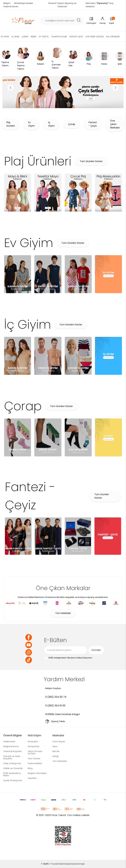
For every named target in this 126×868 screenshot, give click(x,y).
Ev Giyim (32, 124)
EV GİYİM (5, 37)
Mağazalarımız (11, 746)
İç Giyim (51, 124)
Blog (30, 768)
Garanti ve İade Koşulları (12, 757)
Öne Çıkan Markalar (115, 124)
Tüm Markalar (63, 613)
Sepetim (32, 778)
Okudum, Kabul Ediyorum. (68, 658)
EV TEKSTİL (44, 37)
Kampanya (34, 746)
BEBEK (34, 37)
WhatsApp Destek (24, 3)
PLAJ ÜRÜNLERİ (113, 37)
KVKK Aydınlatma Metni (12, 774)
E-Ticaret (53, 864)
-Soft (45, 864)
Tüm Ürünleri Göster (91, 161)
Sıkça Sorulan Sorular (35, 752)
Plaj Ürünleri (11, 124)
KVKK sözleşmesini (58, 658)
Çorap (72, 124)
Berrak (56, 751)
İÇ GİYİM (15, 37)
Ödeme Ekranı (11, 6)
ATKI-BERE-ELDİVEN (95, 37)
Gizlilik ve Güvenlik (13, 768)
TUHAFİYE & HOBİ (59, 37)
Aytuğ (55, 756)
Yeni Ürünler (34, 758)
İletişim (7, 3)
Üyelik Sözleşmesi (13, 780)
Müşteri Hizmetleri (37, 773)
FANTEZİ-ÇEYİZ (76, 37)
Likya (55, 746)
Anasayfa (33, 741)
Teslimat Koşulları (13, 751)
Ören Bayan (59, 741)
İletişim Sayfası (53, 688)
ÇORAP (25, 37)
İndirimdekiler (35, 763)
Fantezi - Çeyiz (93, 124)
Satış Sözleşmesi (12, 763)
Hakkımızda (9, 741)
